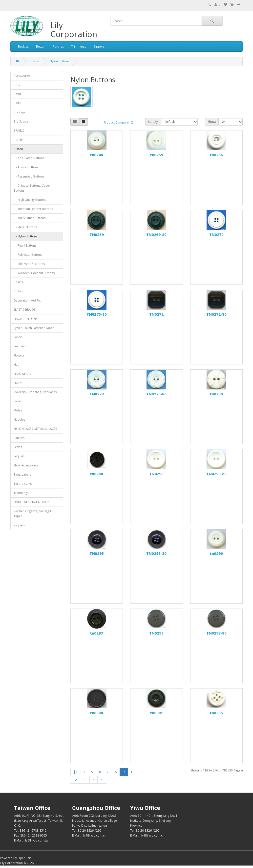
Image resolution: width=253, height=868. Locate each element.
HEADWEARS (22, 374)
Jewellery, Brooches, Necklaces (35, 392)
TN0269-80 (156, 234)
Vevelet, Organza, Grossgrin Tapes (33, 514)
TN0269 (97, 234)
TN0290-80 (216, 474)
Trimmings (79, 46)
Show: (212, 122)
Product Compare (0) (118, 122)
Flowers (19, 355)
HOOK (18, 383)
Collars (19, 291)
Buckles (23, 46)
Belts (17, 103)
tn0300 (96, 713)
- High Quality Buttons (30, 200)
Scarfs (18, 447)
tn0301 (157, 713)
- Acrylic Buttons (26, 167)
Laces (18, 401)
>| (102, 780)
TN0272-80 (216, 314)
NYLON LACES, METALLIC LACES (35, 429)
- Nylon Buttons (25, 236)
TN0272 (156, 314)
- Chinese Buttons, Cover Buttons (32, 188)
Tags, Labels (22, 474)
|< (75, 772)
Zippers (99, 46)
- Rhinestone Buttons (29, 264)
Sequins (19, 456)
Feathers (20, 346)
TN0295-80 (156, 553)
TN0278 (97, 394)
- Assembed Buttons (29, 176)
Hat (16, 365)
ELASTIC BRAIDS (24, 310)
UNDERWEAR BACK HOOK (32, 502)
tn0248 (96, 155)
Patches (58, 46)
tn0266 (216, 155)
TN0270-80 (97, 314)
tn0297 (96, 633)
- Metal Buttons (25, 227)
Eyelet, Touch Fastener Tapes (34, 328)
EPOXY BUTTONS (25, 319)
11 (142, 772)
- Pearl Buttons (25, 245)
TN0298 (156, 633)
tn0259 (157, 155)
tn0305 (216, 713)
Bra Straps (21, 121)
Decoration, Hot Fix (27, 300)
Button (41, 46)
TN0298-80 (216, 633)
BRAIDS (19, 131)
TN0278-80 (156, 394)
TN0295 (97, 553)
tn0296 (216, 553)
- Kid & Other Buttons (30, 218)
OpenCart (24, 858)
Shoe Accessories (26, 465)
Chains (18, 282)
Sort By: (153, 122)
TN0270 (216, 234)
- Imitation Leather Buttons (33, 209)
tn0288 (96, 474)
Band (17, 94)
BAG (17, 85)
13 (85, 780)
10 (132, 772)
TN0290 (156, 474)
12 (75, 780)
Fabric (18, 337)
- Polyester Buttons (28, 255)
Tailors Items (23, 484)
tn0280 (216, 394)
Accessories (22, 76)
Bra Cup (19, 112)
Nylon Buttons (60, 61)
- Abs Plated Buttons (29, 158)
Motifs (18, 410)
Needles (19, 420)
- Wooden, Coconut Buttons (34, 273)
